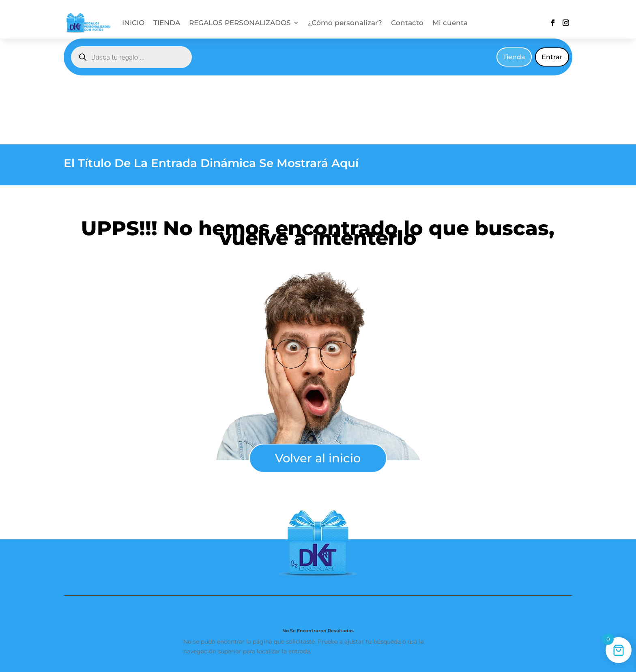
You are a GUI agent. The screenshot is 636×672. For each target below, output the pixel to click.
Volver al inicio (318, 389)
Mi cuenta (450, 23)
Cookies (350, 607)
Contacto (407, 23)
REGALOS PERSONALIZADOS (240, 23)
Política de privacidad (401, 607)
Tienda (514, 57)
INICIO (133, 23)
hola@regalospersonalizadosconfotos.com (472, 638)
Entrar (552, 57)
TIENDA (167, 23)
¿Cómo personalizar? (345, 23)
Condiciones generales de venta (250, 607)
